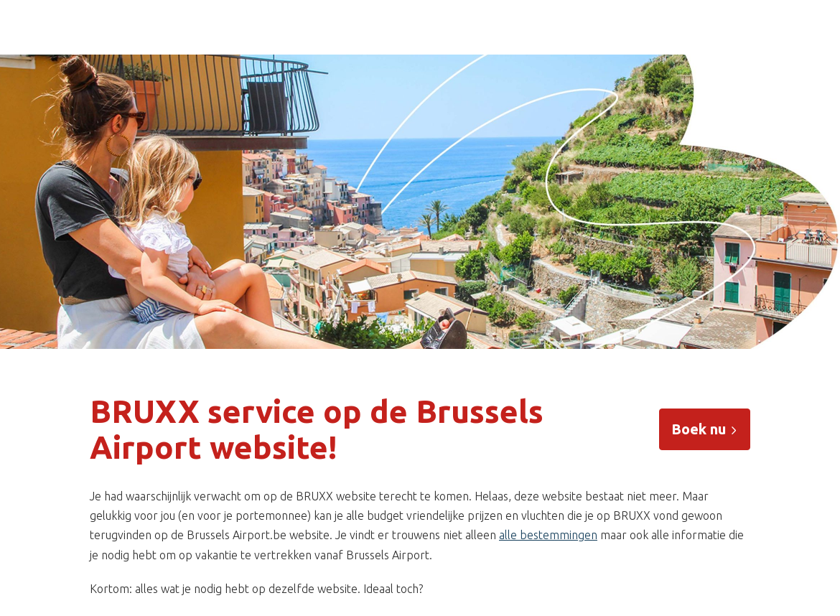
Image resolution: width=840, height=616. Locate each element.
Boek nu (705, 429)
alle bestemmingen (548, 535)
